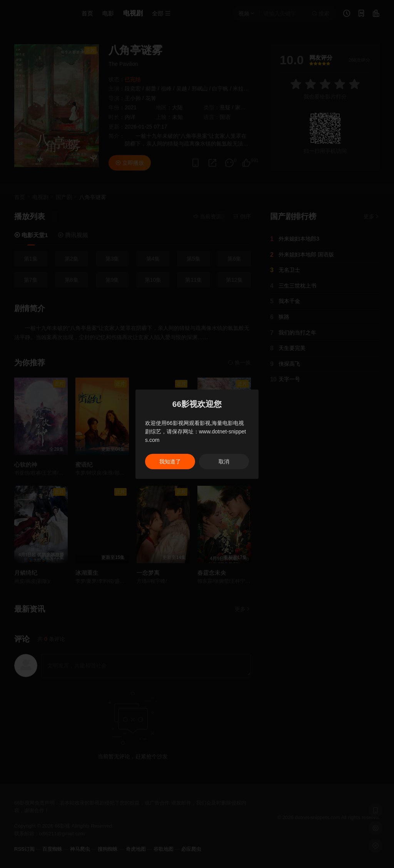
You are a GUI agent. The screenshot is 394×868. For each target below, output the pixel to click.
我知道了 (170, 462)
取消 (224, 462)
